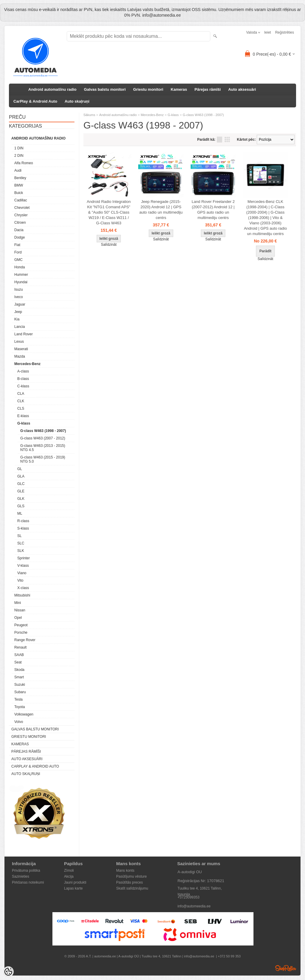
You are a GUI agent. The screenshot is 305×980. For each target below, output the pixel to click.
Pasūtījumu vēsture (132, 876)
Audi (18, 170)
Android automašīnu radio (52, 89)
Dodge (20, 237)
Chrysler (21, 215)
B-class (23, 379)
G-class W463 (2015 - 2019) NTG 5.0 (43, 459)
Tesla (18, 699)
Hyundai (21, 282)
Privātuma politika (26, 871)
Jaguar (20, 304)
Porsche (21, 633)
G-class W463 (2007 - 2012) (43, 438)
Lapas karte (73, 888)
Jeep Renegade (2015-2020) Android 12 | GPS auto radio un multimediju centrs (161, 210)
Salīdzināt (109, 245)
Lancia (20, 327)
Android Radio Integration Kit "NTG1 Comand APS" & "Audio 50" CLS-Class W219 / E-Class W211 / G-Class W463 (109, 212)
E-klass (23, 416)
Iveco (19, 297)
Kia (17, 319)
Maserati (21, 349)
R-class (23, 521)
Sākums (89, 115)
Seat (18, 662)
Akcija (69, 876)
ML (20, 514)
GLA (21, 476)
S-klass (23, 528)
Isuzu (19, 289)
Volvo (19, 722)
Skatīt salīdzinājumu (132, 888)
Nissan (20, 610)
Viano (22, 573)
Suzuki (20, 685)
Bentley (20, 178)
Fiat (17, 245)
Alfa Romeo (24, 163)
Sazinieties (21, 876)
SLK (21, 551)
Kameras (179, 89)
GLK (21, 499)
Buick (19, 193)
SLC (21, 543)
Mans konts (125, 871)
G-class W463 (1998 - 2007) (43, 431)
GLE (21, 491)
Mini (18, 603)
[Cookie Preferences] (8, 972)
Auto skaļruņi (77, 101)
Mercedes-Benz (27, 364)
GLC (21, 484)
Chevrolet (22, 208)
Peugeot (21, 625)
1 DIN (19, 148)
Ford (18, 252)
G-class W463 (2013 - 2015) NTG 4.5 (43, 448)
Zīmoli (69, 871)
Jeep (18, 312)
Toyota (20, 707)
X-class (23, 588)
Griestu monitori (148, 89)
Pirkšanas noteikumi (28, 882)
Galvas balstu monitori (105, 89)
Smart (19, 677)
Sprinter (24, 558)
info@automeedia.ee (194, 906)
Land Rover (24, 334)
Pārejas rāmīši (208, 89)
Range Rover (25, 640)
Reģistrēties (285, 32)
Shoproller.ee (286, 968)
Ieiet (268, 32)
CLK (21, 401)
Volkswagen (24, 714)
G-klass (24, 423)
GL (20, 469)
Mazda (20, 356)
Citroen (20, 223)
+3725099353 (189, 897)
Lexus (19, 342)
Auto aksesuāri (242, 89)
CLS (21, 408)
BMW (19, 185)
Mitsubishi (22, 595)
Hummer (21, 275)
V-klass (23, 566)
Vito (20, 580)
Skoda (19, 670)
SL (20, 536)
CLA (21, 394)
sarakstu (220, 140)
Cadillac (21, 200)
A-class (23, 371)
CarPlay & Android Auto (35, 101)
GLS (21, 506)
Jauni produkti (75, 882)
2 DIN (19, 156)
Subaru (20, 692)
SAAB (19, 655)
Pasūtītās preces (129, 882)
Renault (20, 647)
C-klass (23, 386)
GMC (18, 260)
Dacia (19, 230)
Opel (18, 618)
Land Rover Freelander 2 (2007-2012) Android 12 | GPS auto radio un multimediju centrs (213, 210)
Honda (20, 267)
